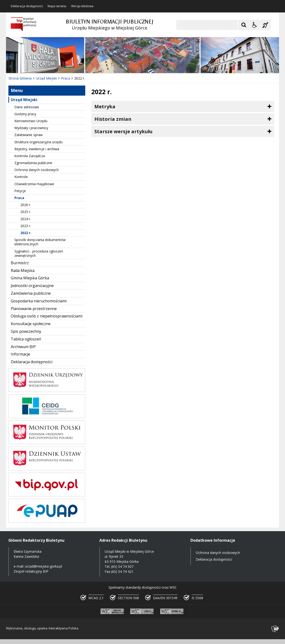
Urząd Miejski (24, 100)
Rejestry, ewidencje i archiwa (37, 149)
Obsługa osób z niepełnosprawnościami (47, 316)
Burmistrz (20, 263)
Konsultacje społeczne (31, 324)
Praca (19, 198)
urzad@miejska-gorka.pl (43, 566)
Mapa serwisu (57, 6)
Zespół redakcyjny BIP (31, 571)
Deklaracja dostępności (27, 6)
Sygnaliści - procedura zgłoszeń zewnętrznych (39, 253)
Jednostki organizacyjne (32, 286)
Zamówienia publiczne (31, 293)
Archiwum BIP (23, 347)
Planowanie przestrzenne (34, 309)
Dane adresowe (27, 107)
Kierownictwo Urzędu (31, 121)
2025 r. (26, 212)
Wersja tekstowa (82, 6)
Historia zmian (113, 119)
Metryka (105, 106)
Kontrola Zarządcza (30, 156)
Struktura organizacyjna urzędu (38, 142)
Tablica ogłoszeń (26, 339)
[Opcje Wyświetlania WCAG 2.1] (255, 25)
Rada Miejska (23, 270)
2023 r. (26, 226)
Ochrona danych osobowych (37, 170)
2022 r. (26, 233)
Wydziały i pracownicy (31, 128)
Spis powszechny (26, 331)
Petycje (20, 191)
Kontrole (21, 177)
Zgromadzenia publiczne (33, 163)
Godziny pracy (25, 114)
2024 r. (26, 219)
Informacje (20, 354)
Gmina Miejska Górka (30, 278)
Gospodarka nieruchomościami (39, 301)
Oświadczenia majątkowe (34, 184)
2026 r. (26, 205)
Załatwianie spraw (28, 135)
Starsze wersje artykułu (123, 131)
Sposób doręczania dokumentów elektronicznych (40, 242)
